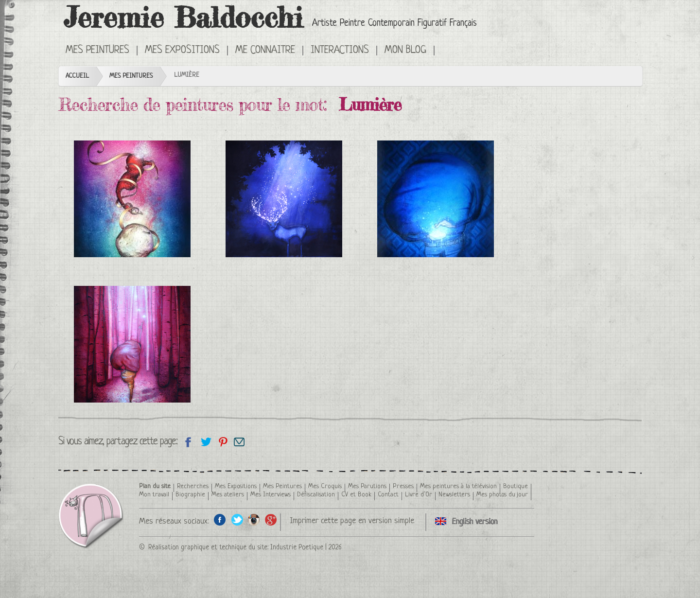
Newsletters (454, 495)
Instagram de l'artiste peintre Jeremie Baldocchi (254, 519)
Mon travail (154, 495)
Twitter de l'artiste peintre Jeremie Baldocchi (237, 519)
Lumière (436, 199)
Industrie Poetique (297, 547)
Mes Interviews (271, 495)
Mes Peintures (97, 51)
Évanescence (132, 199)
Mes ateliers (228, 495)
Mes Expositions (182, 51)
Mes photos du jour (502, 495)
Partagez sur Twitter (205, 442)
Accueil (77, 76)
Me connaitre (265, 51)
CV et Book (356, 495)
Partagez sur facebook (188, 442)
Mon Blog (405, 51)
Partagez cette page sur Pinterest (222, 442)
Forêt (132, 344)
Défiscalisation (316, 495)
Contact (388, 495)
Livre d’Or (419, 495)
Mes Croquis (325, 486)
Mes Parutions (367, 486)
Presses (403, 486)
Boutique (516, 486)
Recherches (193, 486)
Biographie (190, 495)
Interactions (340, 51)
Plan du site (155, 486)
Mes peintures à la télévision (458, 486)
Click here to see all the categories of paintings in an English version (448, 50)
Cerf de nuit (284, 199)
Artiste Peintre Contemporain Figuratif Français (394, 24)
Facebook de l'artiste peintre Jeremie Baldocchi (220, 519)
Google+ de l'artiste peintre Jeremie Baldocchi (271, 519)
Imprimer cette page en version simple (352, 521)
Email (239, 442)
